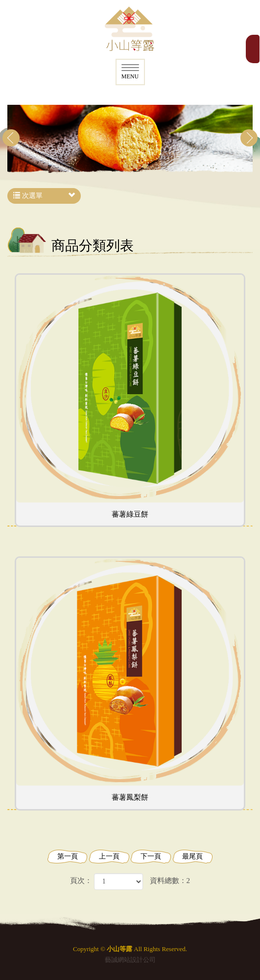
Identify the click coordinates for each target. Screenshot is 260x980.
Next (249, 138)
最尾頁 (192, 856)
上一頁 (109, 856)
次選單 (44, 196)
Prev (11, 138)
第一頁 (68, 856)
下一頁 (151, 856)
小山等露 (130, 29)
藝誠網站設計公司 (130, 960)
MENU (130, 72)
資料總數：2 (170, 881)
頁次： (81, 881)
